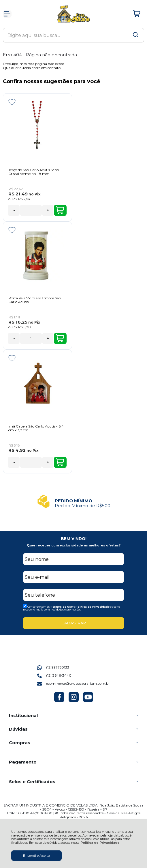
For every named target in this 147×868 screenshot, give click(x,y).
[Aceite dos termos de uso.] (25, 606)
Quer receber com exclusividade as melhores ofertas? (74, 545)
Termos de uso (62, 607)
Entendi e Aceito (36, 855)
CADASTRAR (74, 623)
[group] (73, 501)
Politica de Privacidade (93, 607)
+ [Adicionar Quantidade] (48, 210)
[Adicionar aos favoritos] (12, 102)
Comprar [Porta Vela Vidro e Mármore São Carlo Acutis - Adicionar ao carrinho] (60, 338)
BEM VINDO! (74, 539)
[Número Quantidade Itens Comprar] (31, 210)
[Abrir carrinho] (137, 14)
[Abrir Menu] (7, 14)
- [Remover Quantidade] (14, 210)
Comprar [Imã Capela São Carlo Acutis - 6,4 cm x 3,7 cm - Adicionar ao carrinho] (60, 462)
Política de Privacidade (100, 843)
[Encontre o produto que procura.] (135, 35)
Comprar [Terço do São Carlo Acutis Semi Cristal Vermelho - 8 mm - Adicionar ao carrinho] (60, 210)
